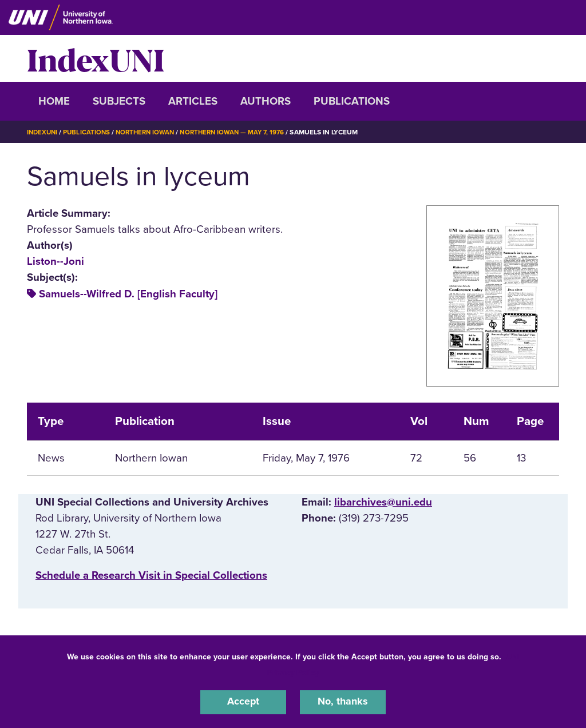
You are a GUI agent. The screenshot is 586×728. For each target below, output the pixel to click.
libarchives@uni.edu (383, 502)
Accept (243, 702)
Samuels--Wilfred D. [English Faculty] (128, 294)
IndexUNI (96, 58)
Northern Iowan (150, 132)
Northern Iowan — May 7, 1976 (242, 132)
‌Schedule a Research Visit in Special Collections (151, 575)
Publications (352, 101)
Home (54, 101)
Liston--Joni (56, 261)
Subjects (119, 101)
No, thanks (343, 702)
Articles (193, 101)
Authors (266, 101)
